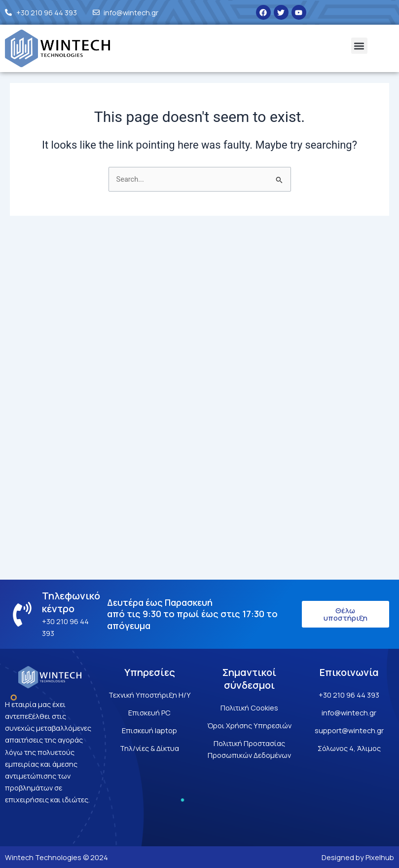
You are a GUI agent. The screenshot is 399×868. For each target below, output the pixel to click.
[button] (359, 46)
